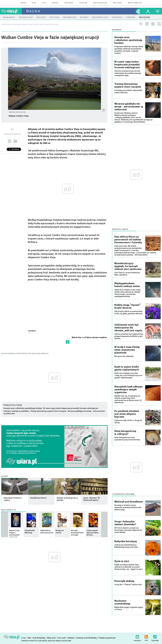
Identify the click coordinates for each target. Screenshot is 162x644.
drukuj (15, 141)
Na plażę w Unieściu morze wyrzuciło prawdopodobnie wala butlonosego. (128, 507)
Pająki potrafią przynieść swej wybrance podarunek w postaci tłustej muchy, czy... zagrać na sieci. (129, 567)
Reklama (71, 638)
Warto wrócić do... (9, 510)
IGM (29, 638)
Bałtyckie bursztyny (126, 541)
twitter (159, 24)
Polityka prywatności (107, 638)
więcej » (25, 502)
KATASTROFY (22, 354)
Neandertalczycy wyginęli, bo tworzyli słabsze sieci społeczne (128, 266)
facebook (153, 24)
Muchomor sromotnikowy (122, 602)
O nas (23, 638)
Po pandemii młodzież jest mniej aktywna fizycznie (127, 414)
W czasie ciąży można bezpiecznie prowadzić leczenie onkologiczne (71, 408)
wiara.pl (12, 11)
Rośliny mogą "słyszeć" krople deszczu (128, 306)
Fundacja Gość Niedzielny (86, 638)
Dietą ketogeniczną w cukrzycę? (125, 433)
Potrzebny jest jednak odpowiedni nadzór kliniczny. (128, 91)
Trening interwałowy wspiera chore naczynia (48, 411)
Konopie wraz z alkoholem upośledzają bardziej (23, 408)
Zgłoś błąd (155, 636)
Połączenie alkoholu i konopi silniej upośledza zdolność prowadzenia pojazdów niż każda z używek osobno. (129, 50)
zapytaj (55, 3)
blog (34, 3)
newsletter (137, 636)
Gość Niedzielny (100, 3)
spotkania (69, 3)
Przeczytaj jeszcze (120, 229)
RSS (146, 636)
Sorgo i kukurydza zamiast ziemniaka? (125, 523)
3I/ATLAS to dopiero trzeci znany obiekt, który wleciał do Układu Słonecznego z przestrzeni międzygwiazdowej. (128, 293)
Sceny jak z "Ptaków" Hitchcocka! (128, 585)
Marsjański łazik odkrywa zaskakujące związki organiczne (128, 390)
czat (44, 3)
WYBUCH (45, 354)
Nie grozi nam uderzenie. (124, 356)
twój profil (148, 11)
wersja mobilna (135, 3)
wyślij (10, 141)
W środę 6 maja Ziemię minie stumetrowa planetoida (127, 350)
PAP (30, 354)
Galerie (5, 476)
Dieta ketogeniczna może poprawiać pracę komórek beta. (127, 439)
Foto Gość (62, 638)
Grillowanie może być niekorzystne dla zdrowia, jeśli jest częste (128, 328)
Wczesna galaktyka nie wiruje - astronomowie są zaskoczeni (129, 107)
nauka (33, 11)
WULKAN (36, 354)
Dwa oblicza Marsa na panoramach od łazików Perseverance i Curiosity (128, 240)
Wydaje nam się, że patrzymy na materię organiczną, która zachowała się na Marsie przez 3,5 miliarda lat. (128, 399)
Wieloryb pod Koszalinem (129, 502)
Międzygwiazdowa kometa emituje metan (127, 285)
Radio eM (83, 3)
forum (23, 3)
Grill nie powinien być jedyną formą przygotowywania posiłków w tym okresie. (129, 336)
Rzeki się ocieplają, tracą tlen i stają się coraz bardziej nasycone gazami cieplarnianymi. (128, 375)
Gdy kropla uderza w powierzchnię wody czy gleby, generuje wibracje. (129, 312)
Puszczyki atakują (124, 581)
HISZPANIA (11, 354)
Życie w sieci (122, 561)
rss (147, 24)
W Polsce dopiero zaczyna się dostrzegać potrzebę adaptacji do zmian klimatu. (128, 530)
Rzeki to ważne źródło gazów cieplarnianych (127, 368)
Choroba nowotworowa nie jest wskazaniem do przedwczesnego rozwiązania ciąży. (128, 73)
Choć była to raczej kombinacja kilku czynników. (127, 274)
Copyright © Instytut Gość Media (34, 641)
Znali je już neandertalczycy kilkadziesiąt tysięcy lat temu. (126, 546)
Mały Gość (117, 3)
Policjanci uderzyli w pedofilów (16, 411)
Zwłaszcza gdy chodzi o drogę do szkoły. (128, 421)
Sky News (32, 331)
